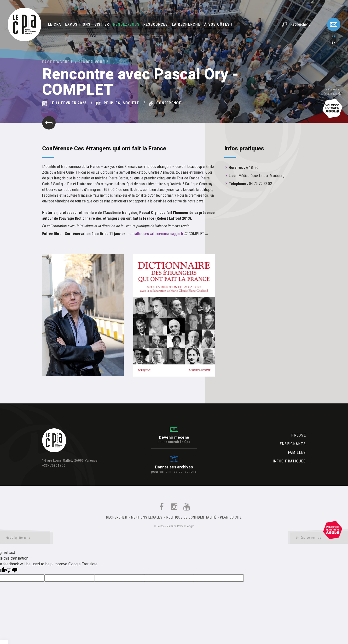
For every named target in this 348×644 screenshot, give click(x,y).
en (334, 42)
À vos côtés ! (218, 24)
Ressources (156, 24)
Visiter (102, 24)
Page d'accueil (58, 62)
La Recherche (186, 24)
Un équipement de (319, 539)
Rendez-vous (126, 24)
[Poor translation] (12, 571)
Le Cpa (55, 24)
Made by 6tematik (26, 539)
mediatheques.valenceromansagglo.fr (156, 234)
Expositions (78, 24)
